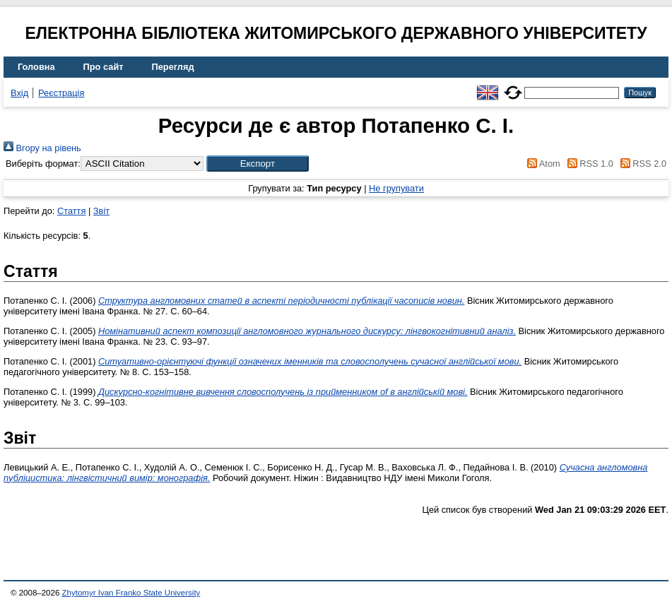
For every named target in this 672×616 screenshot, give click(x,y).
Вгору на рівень (42, 148)
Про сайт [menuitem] (104, 67)
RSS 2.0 (641, 164)
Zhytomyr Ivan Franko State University (131, 593)
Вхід (19, 93)
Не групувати (396, 188)
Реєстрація (61, 93)
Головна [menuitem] (36, 67)
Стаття (71, 211)
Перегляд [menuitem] (173, 67)
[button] (258, 164)
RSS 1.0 (588, 164)
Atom (542, 164)
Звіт (101, 211)
